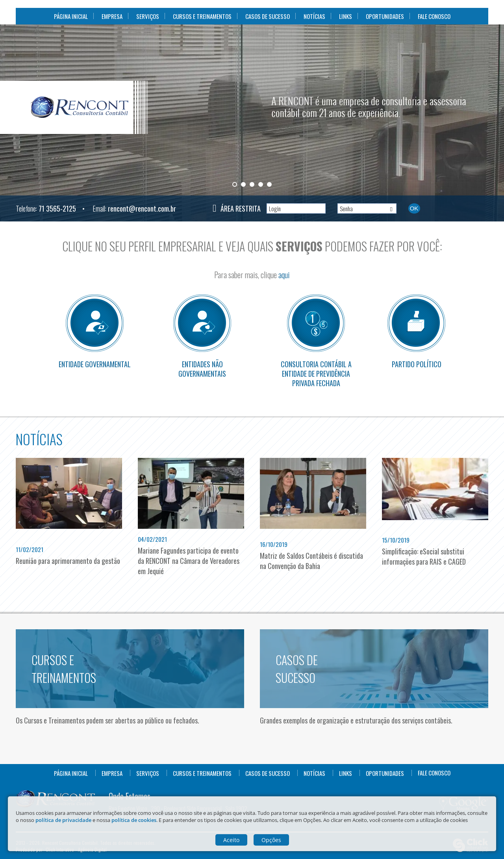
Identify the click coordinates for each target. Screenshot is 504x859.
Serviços (148, 16)
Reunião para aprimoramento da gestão (68, 561)
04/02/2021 (152, 539)
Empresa (112, 16)
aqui (284, 275)
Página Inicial (71, 16)
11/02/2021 (30, 549)
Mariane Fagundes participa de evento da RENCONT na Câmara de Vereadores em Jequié (189, 561)
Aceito (231, 840)
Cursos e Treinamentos (202, 16)
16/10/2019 (274, 544)
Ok (414, 208)
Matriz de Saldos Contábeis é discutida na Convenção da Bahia (311, 561)
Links (346, 16)
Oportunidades (385, 16)
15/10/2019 (396, 540)
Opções (271, 840)
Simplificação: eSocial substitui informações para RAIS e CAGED (424, 556)
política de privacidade (63, 820)
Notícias (314, 16)
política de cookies (134, 820)
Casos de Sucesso (268, 16)
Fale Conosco (434, 16)
